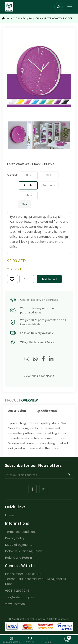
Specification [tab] (47, 411)
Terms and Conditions (21, 532)
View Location (15, 604)
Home (9, 18)
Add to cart (49, 279)
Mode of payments (19, 544)
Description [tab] (17, 410)
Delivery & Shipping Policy (23, 551)
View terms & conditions (39, 376)
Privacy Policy (15, 538)
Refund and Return (18, 557)
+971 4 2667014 (17, 590)
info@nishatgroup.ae (20, 597)
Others (39, 18)
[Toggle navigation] (70, 6)
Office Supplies (24, 18)
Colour (12, 174)
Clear (25, 204)
